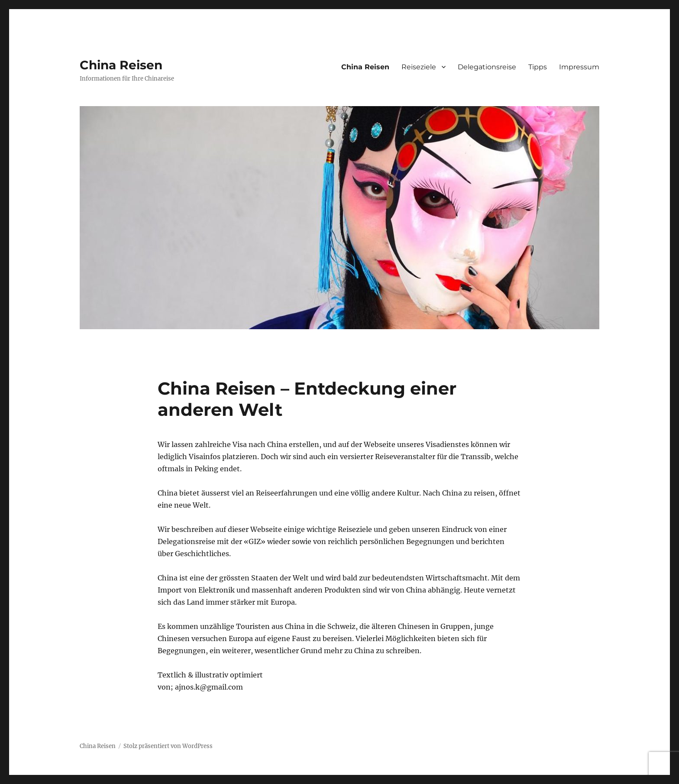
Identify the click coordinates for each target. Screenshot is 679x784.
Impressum (579, 67)
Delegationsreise (487, 67)
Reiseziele (419, 67)
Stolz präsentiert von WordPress (168, 746)
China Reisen (121, 65)
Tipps (538, 67)
